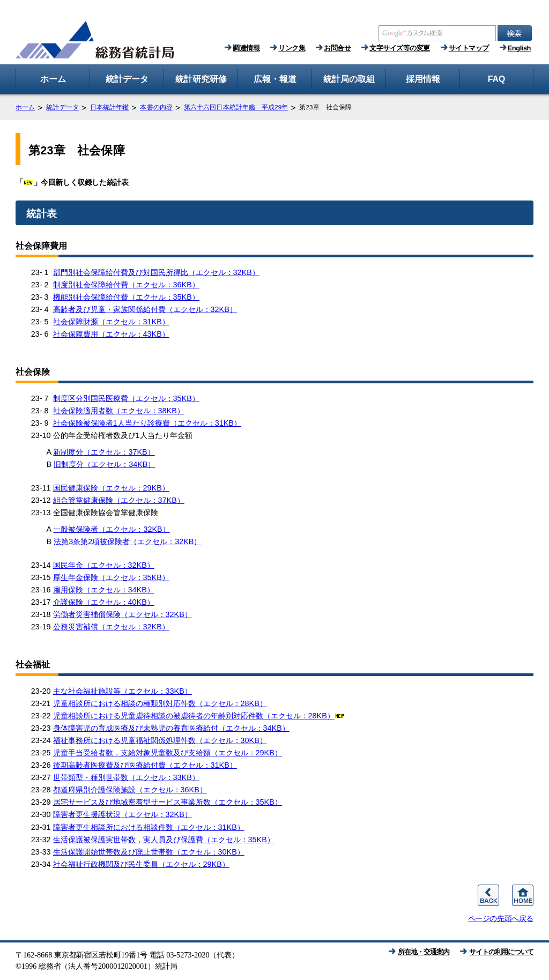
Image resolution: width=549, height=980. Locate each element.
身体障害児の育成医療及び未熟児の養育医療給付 (171, 728)
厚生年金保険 (111, 577)
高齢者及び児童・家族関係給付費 (145, 309)
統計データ (62, 107)
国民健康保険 (111, 488)
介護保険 (104, 602)
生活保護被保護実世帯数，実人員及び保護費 (164, 840)
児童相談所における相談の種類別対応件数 (160, 703)
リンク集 (292, 48)
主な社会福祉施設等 (123, 691)
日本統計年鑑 (110, 107)
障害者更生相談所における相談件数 (149, 827)
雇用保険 (104, 590)
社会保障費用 (111, 334)
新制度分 (104, 452)
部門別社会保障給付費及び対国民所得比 (156, 272)
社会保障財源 (111, 322)
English (519, 48)
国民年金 (104, 565)
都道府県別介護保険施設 (130, 790)
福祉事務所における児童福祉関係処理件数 (160, 740)
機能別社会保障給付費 (126, 297)
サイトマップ (469, 48)
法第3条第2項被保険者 (127, 541)
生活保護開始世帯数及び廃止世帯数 (149, 852)
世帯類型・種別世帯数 (126, 777)
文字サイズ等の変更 (400, 48)
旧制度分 (104, 464)
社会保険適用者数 (119, 411)
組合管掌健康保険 (119, 500)
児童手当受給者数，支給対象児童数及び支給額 (168, 753)
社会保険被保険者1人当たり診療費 (147, 423)
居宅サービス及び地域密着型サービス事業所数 (168, 802)
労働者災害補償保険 (123, 614)
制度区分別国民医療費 (126, 398)
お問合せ (337, 48)
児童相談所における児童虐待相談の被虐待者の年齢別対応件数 (199, 716)
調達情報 (246, 48)
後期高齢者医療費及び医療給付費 (145, 765)
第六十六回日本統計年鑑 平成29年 (236, 107)
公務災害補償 (111, 627)
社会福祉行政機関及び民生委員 (141, 864)
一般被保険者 (111, 529)
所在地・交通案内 (424, 952)
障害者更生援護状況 (123, 814)
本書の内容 (156, 107)
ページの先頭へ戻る (501, 918)
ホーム (25, 107)
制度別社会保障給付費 (126, 285)
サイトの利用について (501, 952)
